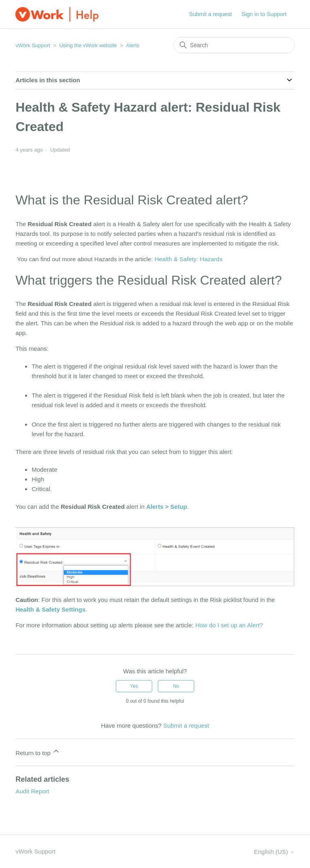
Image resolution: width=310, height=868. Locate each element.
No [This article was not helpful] (176, 686)
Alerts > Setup (167, 507)
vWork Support (33, 45)
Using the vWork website (88, 45)
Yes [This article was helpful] (134, 686)
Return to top (38, 752)
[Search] (234, 45)
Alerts (133, 45)
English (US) (274, 852)
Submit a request (210, 14)
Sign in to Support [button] (264, 14)
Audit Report (32, 791)
